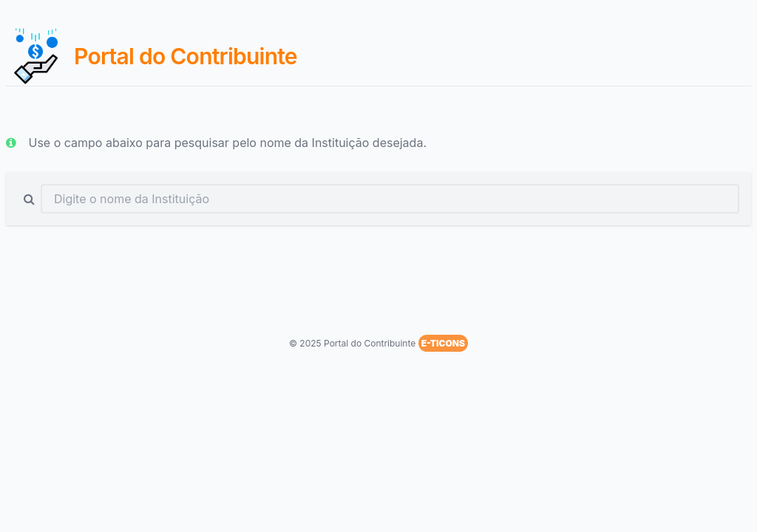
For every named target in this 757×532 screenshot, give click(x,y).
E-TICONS (443, 343)
